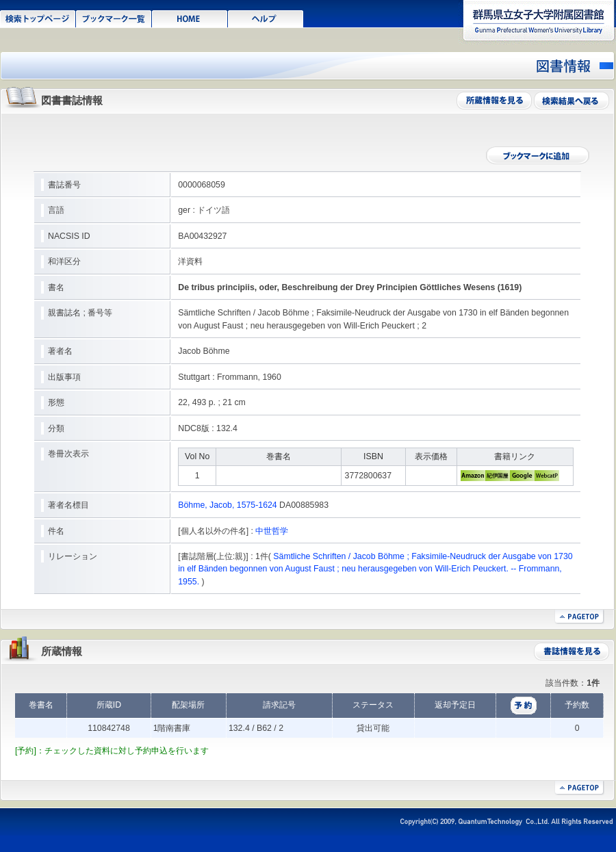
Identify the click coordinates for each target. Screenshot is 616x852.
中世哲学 (272, 531)
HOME (190, 18)
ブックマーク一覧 (114, 18)
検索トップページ (38, 18)
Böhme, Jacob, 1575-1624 (227, 505)
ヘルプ (266, 18)
